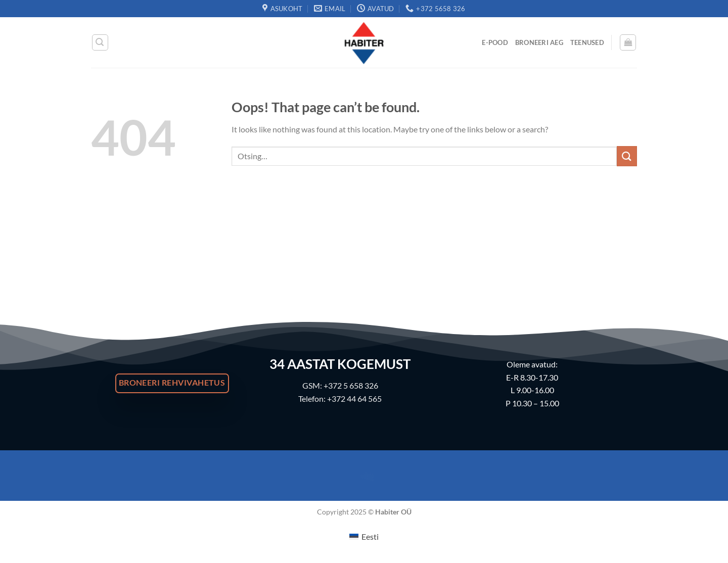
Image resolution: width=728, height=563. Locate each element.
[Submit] (627, 156)
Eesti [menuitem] (370, 536)
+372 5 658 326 (351, 385)
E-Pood (495, 42)
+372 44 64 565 (354, 398)
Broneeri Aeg (539, 42)
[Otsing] (100, 42)
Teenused (587, 42)
